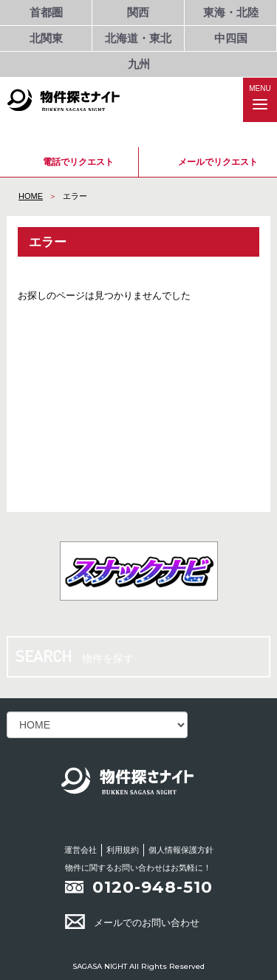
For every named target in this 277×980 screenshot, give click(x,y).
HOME (31, 196)
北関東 (46, 38)
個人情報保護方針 (181, 850)
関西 (138, 12)
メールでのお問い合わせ (132, 923)
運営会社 (81, 850)
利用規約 (123, 850)
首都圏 (46, 12)
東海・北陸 (231, 12)
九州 (139, 64)
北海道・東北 (138, 38)
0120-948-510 (153, 887)
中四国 (231, 38)
